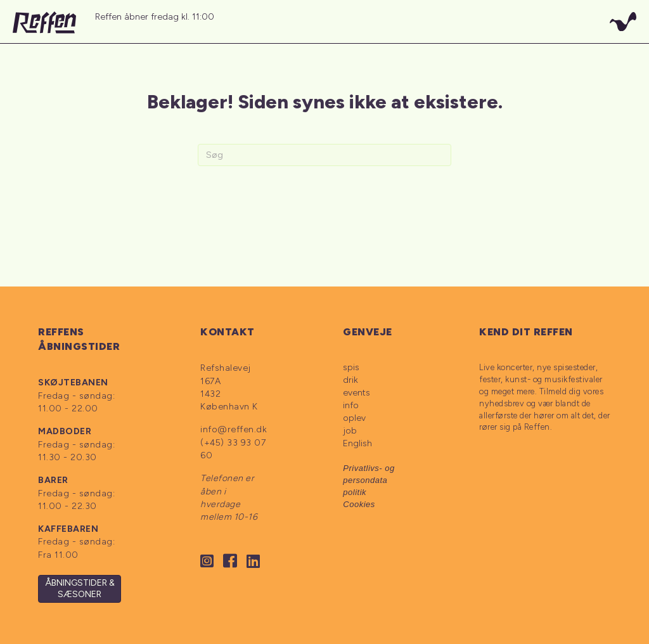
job (350, 431)
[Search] (324, 155)
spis (351, 367)
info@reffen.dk (234, 429)
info (351, 405)
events (357, 393)
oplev (354, 418)
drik (350, 380)
